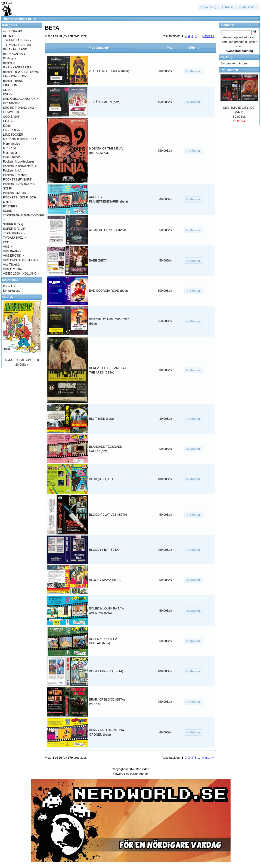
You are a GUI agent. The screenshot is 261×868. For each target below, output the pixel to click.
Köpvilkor (9, 286)
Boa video (143, 769)
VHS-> (7, 247)
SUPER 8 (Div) (13, 224)
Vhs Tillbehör (12, 265)
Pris (170, 48)
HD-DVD (9, 121)
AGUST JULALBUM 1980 (22, 360)
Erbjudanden (229, 70)
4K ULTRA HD (13, 31)
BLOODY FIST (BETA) (104, 550)
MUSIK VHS (11, 148)
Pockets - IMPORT (15, 193)
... (199, 36)
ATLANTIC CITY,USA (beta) (108, 230)
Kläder (7, 126)
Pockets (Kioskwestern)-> (20, 166)
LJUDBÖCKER (13, 135)
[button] (209, 7)
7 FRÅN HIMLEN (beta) (105, 102)
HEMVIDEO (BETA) (18, 45)
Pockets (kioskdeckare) (18, 161)
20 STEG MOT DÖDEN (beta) (109, 71)
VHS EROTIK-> (13, 256)
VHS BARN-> (12, 251)
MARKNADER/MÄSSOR (19, 139)
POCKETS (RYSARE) (18, 179)
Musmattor (10, 153)
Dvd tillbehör (11, 103)
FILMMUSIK (11, 112)
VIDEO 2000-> (13, 269)
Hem (7, 19)
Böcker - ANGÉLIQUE (18, 67)
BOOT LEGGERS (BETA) (106, 671)
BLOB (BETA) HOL (102, 479)
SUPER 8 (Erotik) (15, 229)
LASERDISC (11, 130)
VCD (6, 242)
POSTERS (10, 206)
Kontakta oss (12, 291)
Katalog (19, 19)
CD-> (7, 90)
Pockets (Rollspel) (15, 175)
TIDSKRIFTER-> (14, 233)
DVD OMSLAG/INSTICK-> (21, 99)
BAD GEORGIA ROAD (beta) (109, 291)
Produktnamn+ (99, 48)
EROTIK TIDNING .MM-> (20, 108)
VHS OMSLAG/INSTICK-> (21, 260)
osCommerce (139, 774)
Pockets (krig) (12, 170)
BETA (32, 19)
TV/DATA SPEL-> (15, 238)
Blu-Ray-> (10, 58)
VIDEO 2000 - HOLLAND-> (21, 273)
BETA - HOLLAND (15, 49)
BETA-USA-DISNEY (18, 40)
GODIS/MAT (11, 117)
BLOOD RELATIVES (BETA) (108, 515)
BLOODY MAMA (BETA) (105, 580)
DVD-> (7, 94)
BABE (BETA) (98, 260)
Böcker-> (9, 63)
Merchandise (12, 144)
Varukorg (226, 57)
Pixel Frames (12, 157)
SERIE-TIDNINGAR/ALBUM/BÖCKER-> (24, 215)
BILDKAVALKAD (14, 54)
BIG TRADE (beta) (102, 419)
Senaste (8, 297)
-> (8, 36)
